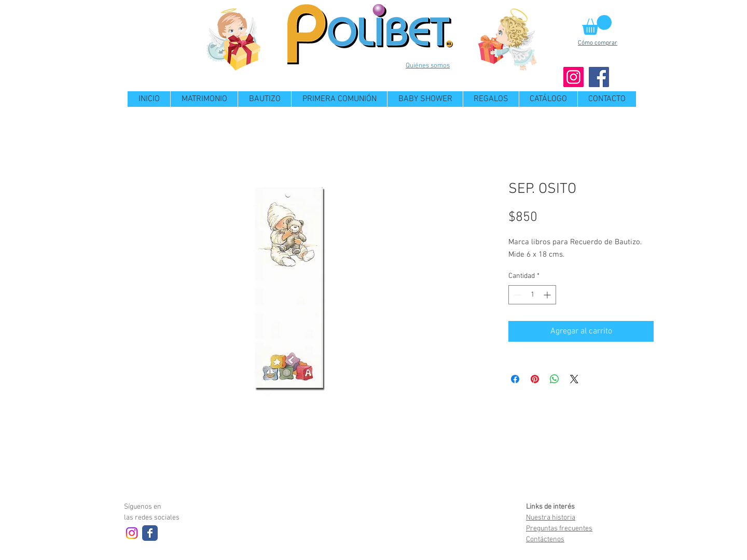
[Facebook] (599, 77)
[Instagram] (573, 77)
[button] (597, 25)
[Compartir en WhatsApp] (555, 379)
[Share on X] (574, 379)
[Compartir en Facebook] (515, 379)
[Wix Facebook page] (150, 533)
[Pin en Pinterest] (535, 379)
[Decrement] (516, 295)
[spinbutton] (532, 295)
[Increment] (548, 295)
